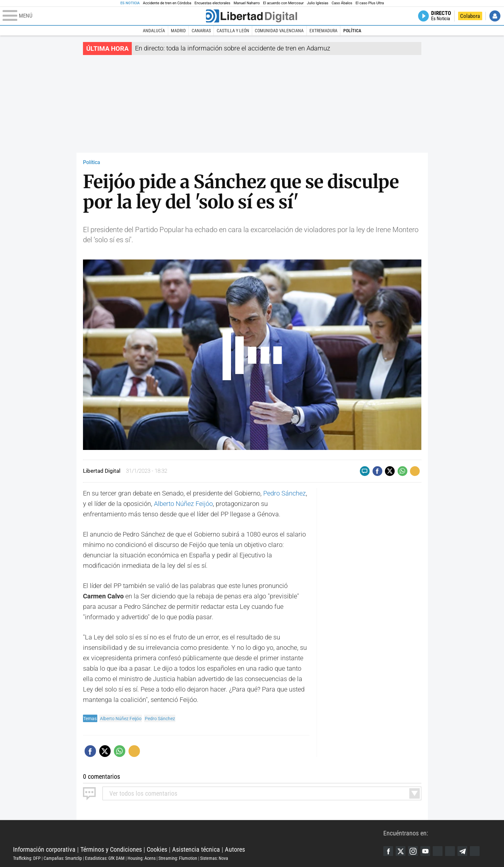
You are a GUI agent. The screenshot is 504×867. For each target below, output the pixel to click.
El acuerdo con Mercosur (283, 3)
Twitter (401, 851)
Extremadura (323, 31)
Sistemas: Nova (214, 858)
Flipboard (450, 851)
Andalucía (154, 31)
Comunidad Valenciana (279, 31)
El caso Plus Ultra (370, 3)
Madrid (178, 31)
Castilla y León (233, 31)
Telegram (462, 851)
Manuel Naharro (247, 3)
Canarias (201, 31)
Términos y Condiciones (111, 849)
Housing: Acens (142, 858)
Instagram (413, 851)
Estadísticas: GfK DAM (105, 858)
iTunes (475, 851)
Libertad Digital (198, 833)
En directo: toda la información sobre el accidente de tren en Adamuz (233, 48)
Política (352, 31)
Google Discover (438, 851)
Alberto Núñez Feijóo (183, 504)
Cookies (157, 849)
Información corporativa (44, 849)
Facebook (388, 851)
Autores (235, 849)
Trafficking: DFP (27, 858)
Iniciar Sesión (495, 16)
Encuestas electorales (212, 3)
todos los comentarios (143, 793)
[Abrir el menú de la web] (104, 16)
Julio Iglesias (318, 3)
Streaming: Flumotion (178, 858)
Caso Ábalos (342, 3)
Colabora (470, 16)
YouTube (425, 851)
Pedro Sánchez (285, 493)
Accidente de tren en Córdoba (167, 3)
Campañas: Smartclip (63, 858)
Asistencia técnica (196, 849)
